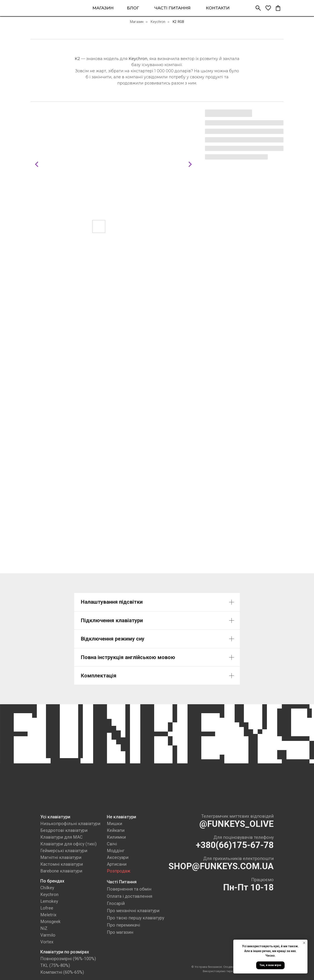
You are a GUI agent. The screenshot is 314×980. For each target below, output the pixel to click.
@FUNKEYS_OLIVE (236, 824)
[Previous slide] (37, 164)
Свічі (112, 844)
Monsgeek (50, 922)
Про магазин (120, 932)
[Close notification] (304, 943)
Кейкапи (116, 830)
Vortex (47, 942)
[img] (50, 8)
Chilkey (47, 888)
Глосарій (116, 903)
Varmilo (48, 935)
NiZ (44, 928)
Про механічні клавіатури (133, 911)
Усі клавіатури (55, 817)
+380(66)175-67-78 (235, 845)
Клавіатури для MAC (61, 837)
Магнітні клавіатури (61, 857)
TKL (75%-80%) (55, 965)
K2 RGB (178, 22)
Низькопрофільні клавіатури (70, 824)
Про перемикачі (123, 925)
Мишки (114, 824)
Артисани (117, 864)
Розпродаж (119, 871)
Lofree (47, 908)
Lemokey (49, 901)
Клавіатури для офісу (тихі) (68, 844)
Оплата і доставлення (130, 896)
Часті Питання (122, 882)
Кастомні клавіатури (62, 864)
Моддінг (116, 851)
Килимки (116, 837)
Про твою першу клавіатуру (136, 918)
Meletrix (48, 915)
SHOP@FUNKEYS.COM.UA (221, 866)
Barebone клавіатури (61, 871)
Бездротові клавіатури (64, 830)
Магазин (137, 22)
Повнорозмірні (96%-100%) (68, 959)
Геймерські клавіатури (64, 851)
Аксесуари (118, 857)
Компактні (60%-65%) (62, 972)
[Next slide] (190, 164)
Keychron (158, 22)
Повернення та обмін (129, 889)
